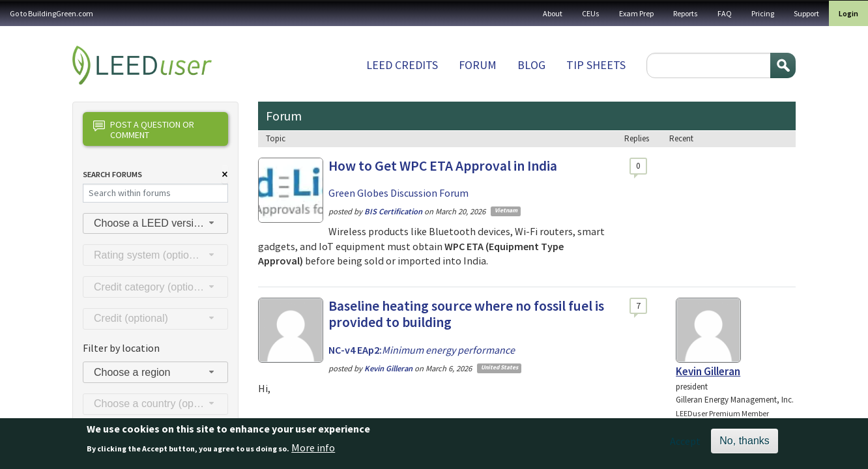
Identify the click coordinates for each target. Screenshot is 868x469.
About (553, 13)
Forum (478, 65)
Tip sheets (596, 65)
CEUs (591, 13)
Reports (686, 13)
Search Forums (112, 174)
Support (806, 13)
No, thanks (744, 445)
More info (313, 451)
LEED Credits (402, 65)
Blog (531, 65)
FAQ (725, 13)
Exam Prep (636, 13)
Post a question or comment (144, 129)
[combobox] (155, 224)
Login (848, 13)
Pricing (763, 13)
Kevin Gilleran (708, 371)
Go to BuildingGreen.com (51, 13)
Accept (685, 445)
